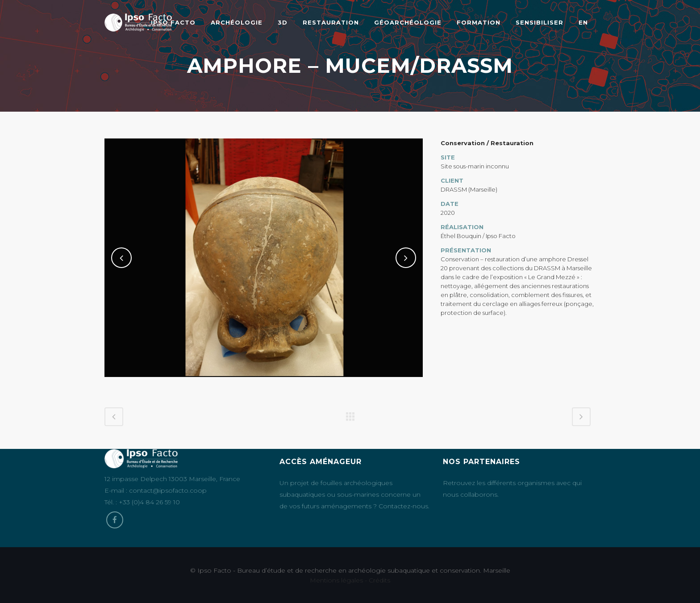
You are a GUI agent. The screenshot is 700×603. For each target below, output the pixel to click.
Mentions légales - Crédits (350, 580)
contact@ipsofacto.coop (168, 490)
